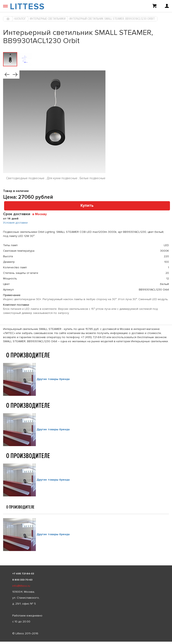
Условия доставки (15, 223)
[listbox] (86, 642)
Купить (87, 206)
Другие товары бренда (53, 379)
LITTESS (27, 7)
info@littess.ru (21, 586)
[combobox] (41, 214)
